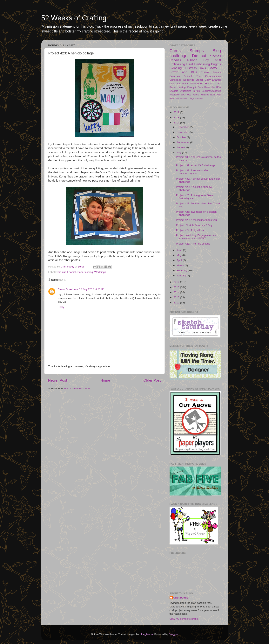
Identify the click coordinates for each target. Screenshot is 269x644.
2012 (177, 303)
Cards (175, 51)
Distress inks (196, 68)
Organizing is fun (190, 91)
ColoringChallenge (211, 91)
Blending (176, 68)
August (181, 147)
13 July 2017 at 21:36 (92, 289)
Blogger (173, 634)
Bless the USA (213, 87)
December (183, 127)
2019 (177, 112)
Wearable (175, 95)
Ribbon (192, 60)
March (181, 265)
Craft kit (175, 83)
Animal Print (193, 76)
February (182, 270)
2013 (177, 297)
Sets (200, 87)
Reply (61, 307)
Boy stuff (212, 60)
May (180, 255)
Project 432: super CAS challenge (196, 165)
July (179, 152)
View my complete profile (184, 619)
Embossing (177, 64)
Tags (192, 98)
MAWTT (215, 68)
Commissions (213, 76)
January (182, 276)
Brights (216, 64)
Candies (175, 60)
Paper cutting (85, 272)
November (183, 132)
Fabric (196, 95)
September (184, 142)
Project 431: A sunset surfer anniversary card (192, 172)
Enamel (71, 272)
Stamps (197, 51)
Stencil (200, 80)
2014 (177, 292)
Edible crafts (213, 83)
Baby (208, 80)
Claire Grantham (68, 289)
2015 (177, 287)
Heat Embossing (198, 64)
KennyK (192, 87)
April (180, 260)
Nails (213, 95)
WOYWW (186, 95)
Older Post (152, 380)
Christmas (175, 80)
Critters (205, 72)
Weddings (100, 272)
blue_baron (146, 634)
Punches (215, 56)
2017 (177, 123)
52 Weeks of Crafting (74, 18)
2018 (177, 118)
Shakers (174, 91)
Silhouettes (197, 83)
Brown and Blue (183, 72)
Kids (219, 95)
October (182, 137)
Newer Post (58, 380)
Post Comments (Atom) (78, 388)
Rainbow (174, 98)
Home (105, 380)
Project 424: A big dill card (191, 230)
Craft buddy (181, 598)
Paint (185, 83)
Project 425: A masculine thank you (196, 220)
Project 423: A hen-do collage (193, 244)
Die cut (62, 272)
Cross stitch (184, 98)
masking (199, 98)
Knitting (205, 95)
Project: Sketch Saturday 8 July (194, 225)
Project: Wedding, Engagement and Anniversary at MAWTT (197, 237)
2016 (177, 282)
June (180, 250)
